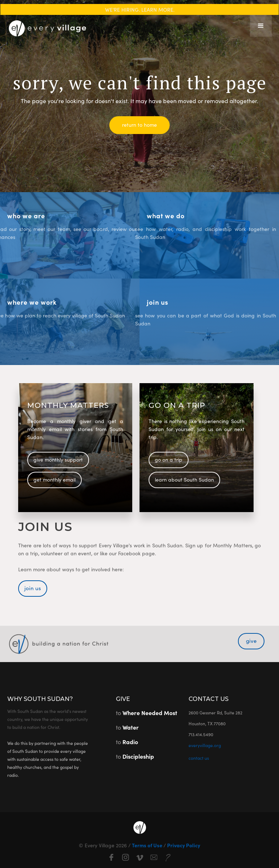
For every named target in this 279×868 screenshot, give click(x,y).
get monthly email (54, 479)
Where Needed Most (150, 713)
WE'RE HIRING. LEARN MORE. (140, 9)
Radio (130, 742)
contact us (199, 758)
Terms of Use (147, 845)
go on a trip (169, 459)
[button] (261, 26)
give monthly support (58, 459)
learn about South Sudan (184, 479)
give (251, 640)
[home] (47, 26)
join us (33, 588)
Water (131, 727)
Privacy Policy (183, 845)
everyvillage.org (205, 745)
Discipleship (138, 756)
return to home (139, 125)
